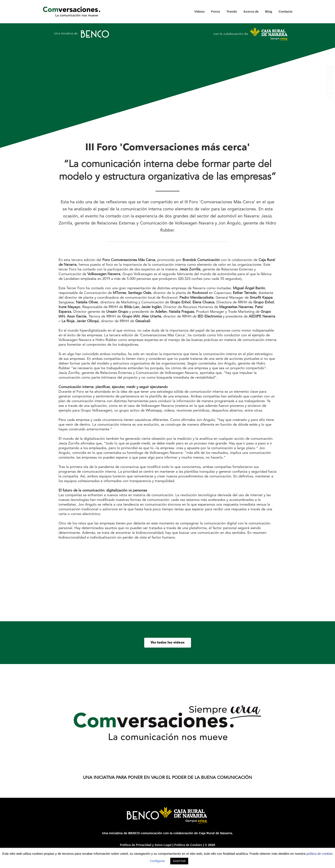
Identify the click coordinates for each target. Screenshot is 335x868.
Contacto (286, 12)
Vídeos (199, 12)
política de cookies (320, 854)
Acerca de (251, 12)
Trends (232, 12)
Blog (269, 12)
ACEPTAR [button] (179, 861)
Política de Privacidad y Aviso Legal (145, 845)
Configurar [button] (157, 861)
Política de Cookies (190, 845)
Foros (216, 12)
